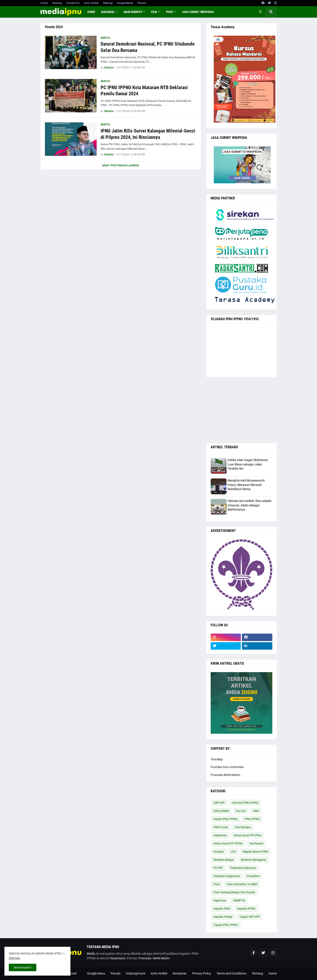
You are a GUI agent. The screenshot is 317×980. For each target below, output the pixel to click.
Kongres (219, 852)
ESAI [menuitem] (154, 12)
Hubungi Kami (136, 973)
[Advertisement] (241, 410)
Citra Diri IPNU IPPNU (245, 803)
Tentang (57, 3)
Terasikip (217, 759)
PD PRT (218, 868)
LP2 (233, 852)
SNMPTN (239, 900)
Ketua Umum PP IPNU (247, 835)
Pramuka (145, 958)
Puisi (217, 884)
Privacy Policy (202, 973)
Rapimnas (220, 900)
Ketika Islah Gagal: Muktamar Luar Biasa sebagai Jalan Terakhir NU (248, 464)
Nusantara (118, 958)
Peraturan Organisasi (227, 876)
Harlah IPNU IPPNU (226, 819)
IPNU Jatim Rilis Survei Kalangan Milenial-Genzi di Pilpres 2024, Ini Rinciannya (148, 134)
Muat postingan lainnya (121, 165)
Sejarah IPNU (222, 909)
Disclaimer (180, 973)
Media (91, 954)
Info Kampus (243, 827)
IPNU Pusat (221, 827)
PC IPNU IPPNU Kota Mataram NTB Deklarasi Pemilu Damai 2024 (144, 91)
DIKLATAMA (221, 811)
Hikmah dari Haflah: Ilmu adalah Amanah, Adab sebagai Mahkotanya (250, 505)
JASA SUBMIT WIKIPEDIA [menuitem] (198, 12)
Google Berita (125, 3)
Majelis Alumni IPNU (255, 852)
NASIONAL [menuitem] (108, 12)
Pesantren (253, 876)
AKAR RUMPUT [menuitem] (133, 12)
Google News (96, 973)
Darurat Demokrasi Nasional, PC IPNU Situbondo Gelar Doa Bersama (148, 47)
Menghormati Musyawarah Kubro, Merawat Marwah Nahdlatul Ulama (246, 485)
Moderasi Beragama (253, 860)
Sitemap (108, 3)
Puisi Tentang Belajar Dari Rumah (234, 892)
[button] (260, 12)
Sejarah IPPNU (246, 909)
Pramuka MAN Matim (225, 775)
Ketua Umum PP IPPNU (228, 843)
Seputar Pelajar (223, 917)
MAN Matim (161, 958)
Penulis (142, 3)
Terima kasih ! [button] (23, 967)
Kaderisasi (220, 835)
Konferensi (256, 843)
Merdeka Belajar (224, 860)
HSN (256, 811)
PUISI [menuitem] (170, 12)
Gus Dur (241, 811)
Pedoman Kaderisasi (243, 868)
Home (44, 3)
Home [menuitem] (91, 12)
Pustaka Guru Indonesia (227, 767)
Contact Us (73, 3)
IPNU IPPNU (252, 819)
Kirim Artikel (91, 3)
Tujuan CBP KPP (250, 917)
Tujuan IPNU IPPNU (226, 925)
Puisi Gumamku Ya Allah (242, 884)
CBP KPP (219, 803)
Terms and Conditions (231, 973)
